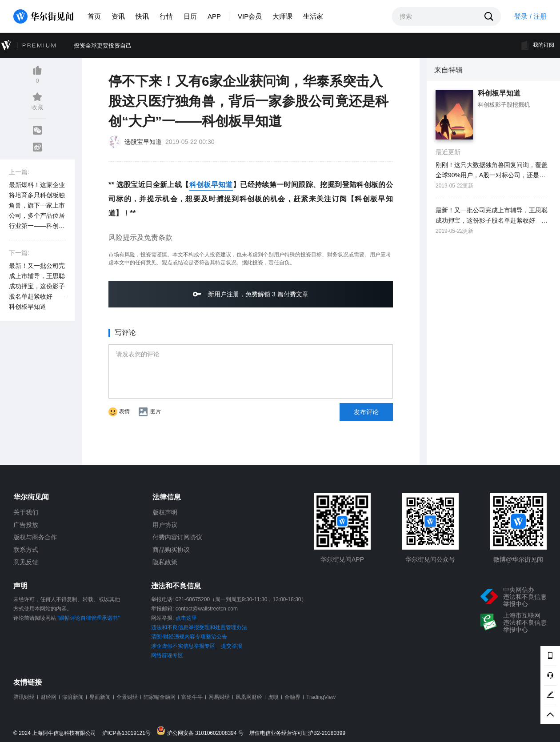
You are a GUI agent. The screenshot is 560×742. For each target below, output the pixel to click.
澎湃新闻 (73, 697)
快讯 (142, 16)
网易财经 (219, 697)
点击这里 (186, 618)
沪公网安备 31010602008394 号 (202, 731)
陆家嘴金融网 (160, 697)
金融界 (292, 697)
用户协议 (165, 525)
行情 (166, 16)
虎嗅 (273, 697)
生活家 (313, 16)
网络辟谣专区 (167, 655)
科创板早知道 (211, 185)
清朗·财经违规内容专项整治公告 (189, 637)
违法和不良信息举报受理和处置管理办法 (199, 627)
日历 (190, 16)
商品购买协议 (171, 550)
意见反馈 (26, 562)
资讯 (118, 16)
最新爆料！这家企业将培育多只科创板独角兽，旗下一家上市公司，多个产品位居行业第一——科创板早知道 (37, 206)
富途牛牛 (192, 697)
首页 (94, 16)
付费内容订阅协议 (177, 537)
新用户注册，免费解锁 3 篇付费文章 (250, 294)
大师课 (282, 16)
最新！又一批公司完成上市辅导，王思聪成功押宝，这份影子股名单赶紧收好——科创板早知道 (37, 286)
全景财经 (127, 697)
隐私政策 (165, 562)
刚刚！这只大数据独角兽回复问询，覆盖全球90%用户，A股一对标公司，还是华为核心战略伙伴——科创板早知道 (492, 171)
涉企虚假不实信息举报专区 (183, 646)
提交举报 (232, 646)
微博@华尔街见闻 (518, 559)
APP (214, 16)
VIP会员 (250, 16)
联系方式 (26, 550)
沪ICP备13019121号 (129, 733)
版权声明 (165, 512)
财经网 (48, 697)
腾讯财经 (24, 697)
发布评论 (366, 412)
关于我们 (26, 512)
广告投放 (26, 525)
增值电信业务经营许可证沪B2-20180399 (297, 733)
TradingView (321, 697)
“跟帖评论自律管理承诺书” (88, 618)
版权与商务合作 (35, 537)
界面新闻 (100, 697)
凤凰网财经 (249, 697)
